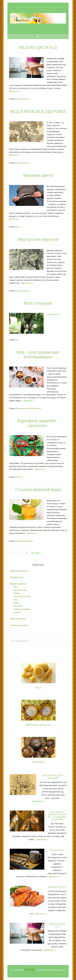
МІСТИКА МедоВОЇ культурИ (53, 777)
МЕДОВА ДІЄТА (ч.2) (38, 47)
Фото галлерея (38, 303)
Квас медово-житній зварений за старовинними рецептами (57, 816)
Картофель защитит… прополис (38, 423)
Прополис (19, 477)
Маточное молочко (22, 596)
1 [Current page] (10, 553)
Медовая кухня (21, 408)
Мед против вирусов (38, 239)
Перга (16, 603)
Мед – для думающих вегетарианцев (38, 354)
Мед (17, 227)
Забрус (17, 593)
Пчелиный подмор (22, 609)
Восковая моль (20, 590)
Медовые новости (18, 619)
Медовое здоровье (23, 99)
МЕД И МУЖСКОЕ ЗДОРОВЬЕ (38, 111)
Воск (16, 587)
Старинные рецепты (19, 625)
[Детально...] (14, 91)
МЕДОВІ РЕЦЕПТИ (57, 887)
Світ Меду (30, 970)
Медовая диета (38, 175)
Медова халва (57, 850)
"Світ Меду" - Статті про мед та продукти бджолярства (38, 18)
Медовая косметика (19, 571)
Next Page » (36, 553)
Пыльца (17, 612)
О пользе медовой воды (38, 489)
